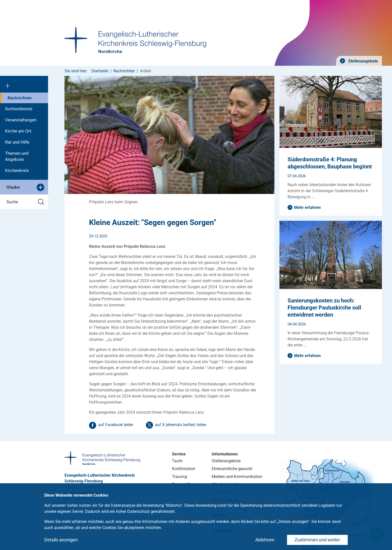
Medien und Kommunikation (237, 477)
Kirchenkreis (17, 170)
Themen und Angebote (17, 156)
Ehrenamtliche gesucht (232, 469)
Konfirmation (184, 469)
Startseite (100, 71)
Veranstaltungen (21, 120)
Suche (25, 202)
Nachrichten (20, 98)
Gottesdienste (19, 109)
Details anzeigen (61, 540)
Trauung (179, 477)
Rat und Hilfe (17, 142)
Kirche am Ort (18, 131)
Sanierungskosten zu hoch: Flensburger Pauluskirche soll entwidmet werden (324, 308)
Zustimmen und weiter (317, 540)
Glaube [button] (25, 187)
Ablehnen (265, 540)
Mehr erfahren (307, 207)
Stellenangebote (363, 61)
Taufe (177, 461)
